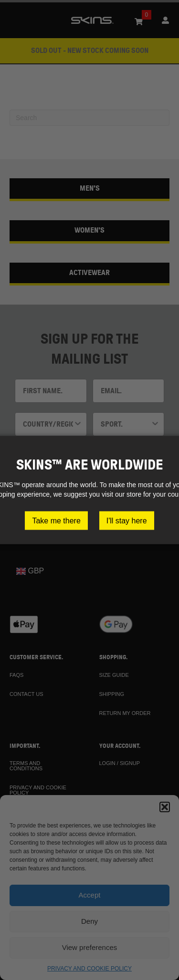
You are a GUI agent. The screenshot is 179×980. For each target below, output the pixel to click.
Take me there (56, 520)
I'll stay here (127, 520)
